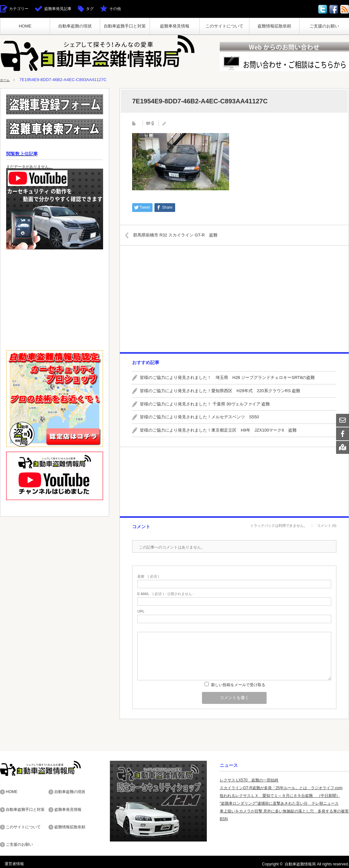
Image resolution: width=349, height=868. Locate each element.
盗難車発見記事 (58, 9)
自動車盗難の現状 (75, 26)
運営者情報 (10, 860)
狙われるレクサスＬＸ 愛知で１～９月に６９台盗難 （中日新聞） (280, 796)
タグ (90, 9)
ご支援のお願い (324, 26)
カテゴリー (19, 9)
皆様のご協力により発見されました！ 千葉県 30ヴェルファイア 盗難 (205, 404)
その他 (115, 9)
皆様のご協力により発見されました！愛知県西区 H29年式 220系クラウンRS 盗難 (220, 391)
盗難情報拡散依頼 (274, 26)
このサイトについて (224, 26)
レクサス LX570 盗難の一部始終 (249, 780)
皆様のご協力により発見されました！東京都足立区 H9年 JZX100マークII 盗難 (218, 430)
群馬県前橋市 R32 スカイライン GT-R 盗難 (181, 235)
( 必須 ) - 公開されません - (166, 594)
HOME (25, 26)
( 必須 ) (148, 576)
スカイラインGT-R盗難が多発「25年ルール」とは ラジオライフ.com (281, 788)
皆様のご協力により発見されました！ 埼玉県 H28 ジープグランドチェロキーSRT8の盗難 (227, 377)
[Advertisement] (234, 299)
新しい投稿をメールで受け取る (238, 685)
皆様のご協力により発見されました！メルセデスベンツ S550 (199, 417)
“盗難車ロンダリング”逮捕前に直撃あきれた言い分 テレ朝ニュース (279, 803)
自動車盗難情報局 (300, 860)
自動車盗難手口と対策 (125, 26)
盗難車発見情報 (175, 26)
